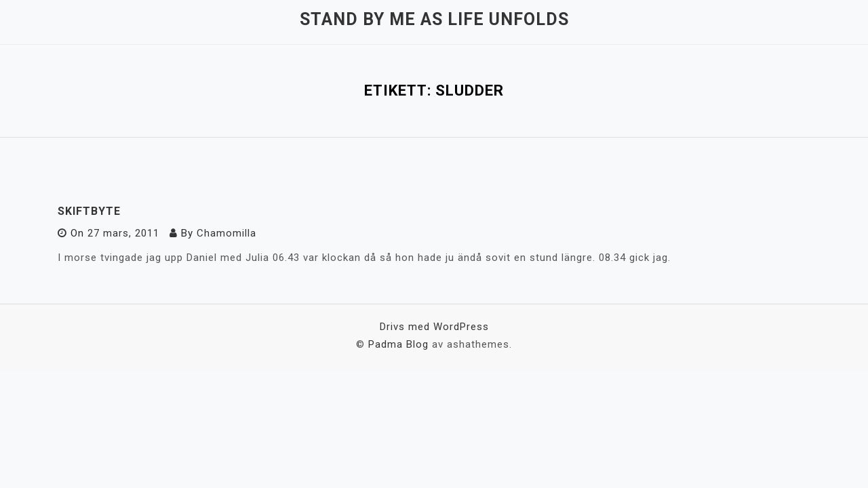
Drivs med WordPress (434, 327)
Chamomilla (226, 233)
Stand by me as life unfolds (434, 19)
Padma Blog (398, 344)
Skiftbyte (89, 211)
